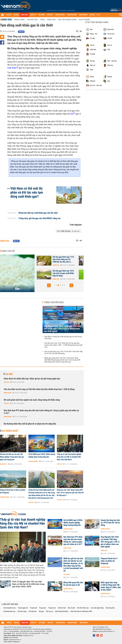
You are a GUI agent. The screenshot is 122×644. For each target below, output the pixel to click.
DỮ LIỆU (92, 15)
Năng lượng (20, 20)
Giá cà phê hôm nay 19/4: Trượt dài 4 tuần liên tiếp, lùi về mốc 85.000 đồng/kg (64, 353)
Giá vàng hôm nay (10, 608)
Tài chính (67, 575)
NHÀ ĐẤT (50, 15)
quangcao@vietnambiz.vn (106, 631)
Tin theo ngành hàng (97, 22)
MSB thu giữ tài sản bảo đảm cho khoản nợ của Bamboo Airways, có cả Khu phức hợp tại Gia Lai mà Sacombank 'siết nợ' (73, 565)
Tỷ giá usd (33, 608)
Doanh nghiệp (33, 461)
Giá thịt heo (33, 611)
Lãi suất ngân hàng (97, 608)
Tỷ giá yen (43, 608)
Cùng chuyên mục (54, 302)
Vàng (42, 20)
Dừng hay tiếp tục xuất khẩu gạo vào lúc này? (38, 213)
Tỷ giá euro (52, 608)
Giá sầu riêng (22, 611)
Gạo (17, 289)
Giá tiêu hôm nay (83, 608)
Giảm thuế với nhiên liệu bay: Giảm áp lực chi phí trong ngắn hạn (32, 379)
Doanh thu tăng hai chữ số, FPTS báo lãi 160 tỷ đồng (110, 523)
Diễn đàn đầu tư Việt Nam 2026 (81, 611)
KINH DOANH (83, 15)
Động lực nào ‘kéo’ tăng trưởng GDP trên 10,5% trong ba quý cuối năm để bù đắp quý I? (70, 493)
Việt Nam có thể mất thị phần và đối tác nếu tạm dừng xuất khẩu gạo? (27, 192)
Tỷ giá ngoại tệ (23, 608)
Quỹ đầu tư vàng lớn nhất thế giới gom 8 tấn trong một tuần (63, 338)
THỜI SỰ (9, 15)
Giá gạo (41, 611)
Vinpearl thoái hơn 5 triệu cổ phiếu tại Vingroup (13, 491)
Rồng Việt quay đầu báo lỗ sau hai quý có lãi (73, 584)
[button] (49, 285)
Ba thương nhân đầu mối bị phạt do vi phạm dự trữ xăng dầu (30, 424)
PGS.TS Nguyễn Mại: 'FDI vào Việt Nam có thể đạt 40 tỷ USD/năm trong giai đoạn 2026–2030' (28, 584)
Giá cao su (50, 611)
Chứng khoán (5, 497)
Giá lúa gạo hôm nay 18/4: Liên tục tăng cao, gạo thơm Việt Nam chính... (56, 259)
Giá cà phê (71, 608)
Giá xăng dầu (110, 608)
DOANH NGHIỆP (72, 15)
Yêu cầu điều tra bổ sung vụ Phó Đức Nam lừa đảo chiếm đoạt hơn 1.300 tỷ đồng (39, 389)
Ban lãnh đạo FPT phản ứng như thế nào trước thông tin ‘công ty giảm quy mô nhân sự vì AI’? (41, 412)
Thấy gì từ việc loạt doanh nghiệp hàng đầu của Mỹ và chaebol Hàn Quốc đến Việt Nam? (69, 457)
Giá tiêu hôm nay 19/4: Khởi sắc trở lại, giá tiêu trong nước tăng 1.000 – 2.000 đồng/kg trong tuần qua (63, 345)
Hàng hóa (6, 20)
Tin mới (9, 374)
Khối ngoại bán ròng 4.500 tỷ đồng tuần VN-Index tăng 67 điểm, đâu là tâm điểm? (111, 586)
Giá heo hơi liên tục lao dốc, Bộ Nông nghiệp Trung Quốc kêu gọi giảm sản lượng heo (12, 457)
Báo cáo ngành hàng (67, 20)
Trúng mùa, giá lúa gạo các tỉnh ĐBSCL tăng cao (40, 218)
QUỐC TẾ (33, 15)
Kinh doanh (8, 393)
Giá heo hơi (62, 608)
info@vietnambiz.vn (15, 640)
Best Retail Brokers (62, 611)
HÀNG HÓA (25, 15)
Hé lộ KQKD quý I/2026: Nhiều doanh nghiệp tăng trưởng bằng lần (42, 456)
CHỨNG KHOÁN (60, 15)
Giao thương (84, 20)
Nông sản (51, 20)
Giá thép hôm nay (9, 611)
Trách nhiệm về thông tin (12, 642)
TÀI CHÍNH (41, 15)
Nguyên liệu (33, 20)
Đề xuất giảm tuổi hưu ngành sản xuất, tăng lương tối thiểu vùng (32, 400)
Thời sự (6, 382)
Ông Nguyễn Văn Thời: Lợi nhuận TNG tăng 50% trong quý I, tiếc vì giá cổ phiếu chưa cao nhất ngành (62, 329)
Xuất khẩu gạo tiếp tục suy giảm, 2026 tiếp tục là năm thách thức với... (56, 273)
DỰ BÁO (16, 15)
